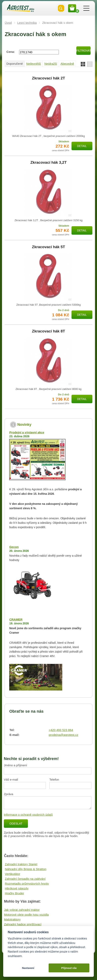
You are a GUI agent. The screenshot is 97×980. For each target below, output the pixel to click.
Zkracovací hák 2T (48, 78)
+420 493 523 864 (61, 730)
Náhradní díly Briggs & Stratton (26, 869)
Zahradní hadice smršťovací (23, 924)
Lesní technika (27, 23)
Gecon (14, 547)
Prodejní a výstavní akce (27, 432)
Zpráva (9, 794)
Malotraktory (12, 919)
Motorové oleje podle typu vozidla (26, 915)
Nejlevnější (34, 64)
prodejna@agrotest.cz (63, 735)
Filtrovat (83, 51)
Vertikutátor (12, 874)
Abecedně (67, 64)
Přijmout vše (69, 968)
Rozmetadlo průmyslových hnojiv (27, 884)
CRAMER (16, 619)
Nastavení (28, 968)
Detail (82, 146)
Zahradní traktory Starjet (21, 864)
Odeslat (16, 824)
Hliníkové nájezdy (17, 888)
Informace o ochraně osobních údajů (28, 815)
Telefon (54, 780)
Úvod (8, 23)
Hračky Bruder (14, 893)
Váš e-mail (11, 780)
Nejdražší (51, 64)
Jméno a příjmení (15, 765)
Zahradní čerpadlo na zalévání (25, 879)
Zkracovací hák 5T (48, 247)
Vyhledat (61, 8)
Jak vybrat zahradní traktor (22, 910)
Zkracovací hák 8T (48, 331)
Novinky (24, 425)
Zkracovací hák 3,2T (48, 162)
